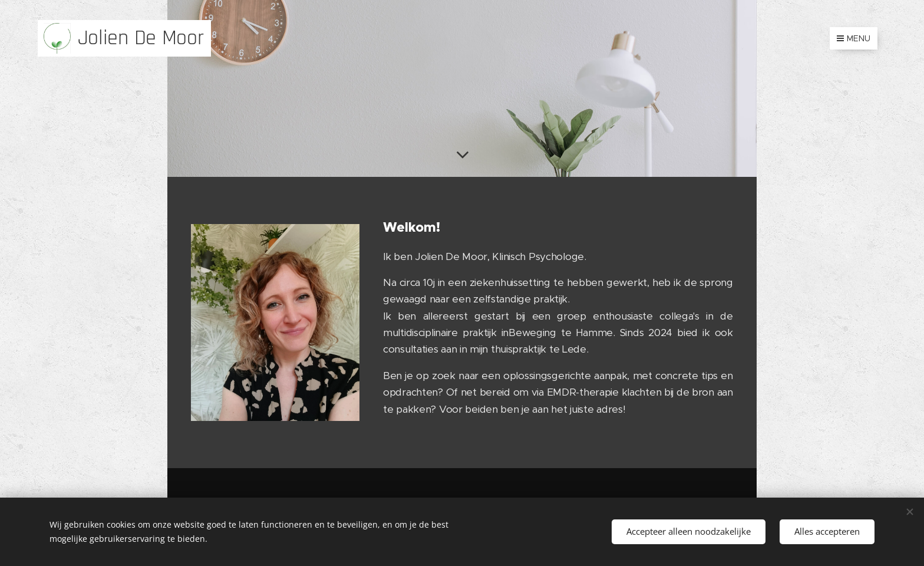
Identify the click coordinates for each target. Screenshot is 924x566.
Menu (854, 38)
